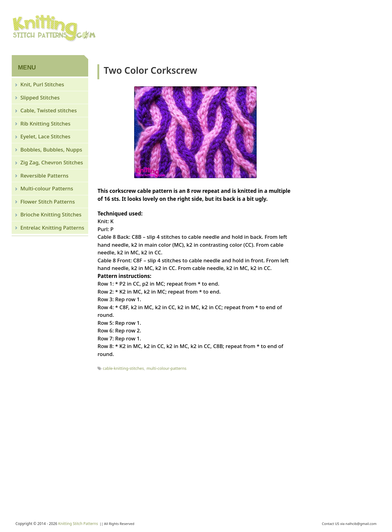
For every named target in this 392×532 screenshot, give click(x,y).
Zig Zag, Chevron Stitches (52, 162)
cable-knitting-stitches (123, 368)
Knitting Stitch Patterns (78, 524)
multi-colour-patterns (166, 368)
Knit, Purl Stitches (42, 84)
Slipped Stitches (40, 97)
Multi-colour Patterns (47, 188)
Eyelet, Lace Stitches (45, 136)
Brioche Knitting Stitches (51, 214)
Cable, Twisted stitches (48, 110)
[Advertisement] (269, 27)
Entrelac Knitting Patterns (52, 228)
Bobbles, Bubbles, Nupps (51, 150)
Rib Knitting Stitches (45, 124)
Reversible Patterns (44, 176)
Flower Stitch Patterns (47, 202)
